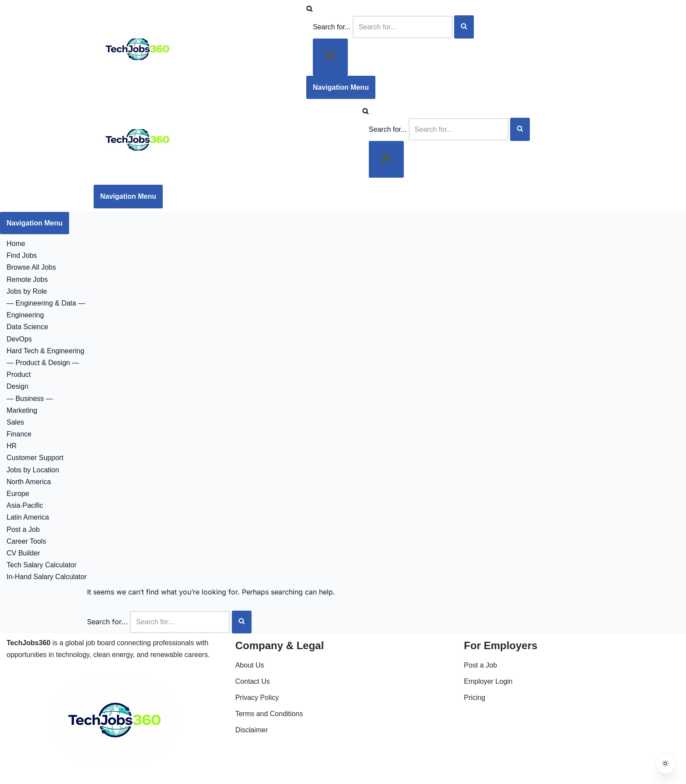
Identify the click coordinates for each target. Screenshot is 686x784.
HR (12, 446)
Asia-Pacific (25, 505)
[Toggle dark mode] (665, 763)
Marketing (22, 410)
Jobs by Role (27, 291)
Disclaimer (252, 730)
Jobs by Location (33, 470)
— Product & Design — (43, 363)
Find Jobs (22, 255)
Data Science (27, 327)
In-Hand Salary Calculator (47, 577)
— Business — (30, 399)
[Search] (310, 9)
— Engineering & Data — (46, 303)
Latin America (28, 517)
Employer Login (488, 681)
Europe (18, 494)
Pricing (474, 698)
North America (29, 482)
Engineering (25, 315)
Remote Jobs (27, 279)
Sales (15, 422)
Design (17, 386)
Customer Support (35, 458)
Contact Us (253, 681)
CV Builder (23, 553)
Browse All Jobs (31, 267)
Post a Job (23, 529)
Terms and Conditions (269, 714)
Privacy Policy (257, 698)
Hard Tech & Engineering (45, 351)
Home (16, 244)
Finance (19, 434)
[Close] (330, 57)
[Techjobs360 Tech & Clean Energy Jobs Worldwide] (137, 58)
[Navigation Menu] (341, 87)
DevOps (19, 339)
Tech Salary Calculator (42, 565)
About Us (250, 665)
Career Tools (26, 541)
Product (19, 374)
